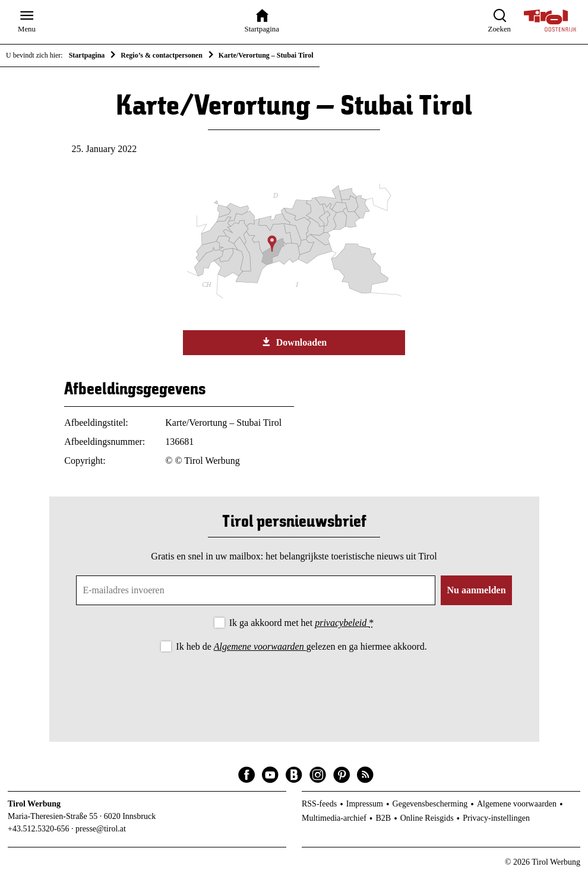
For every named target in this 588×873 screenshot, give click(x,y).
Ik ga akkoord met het (301, 623)
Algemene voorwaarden (260, 646)
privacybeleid (342, 623)
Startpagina (87, 55)
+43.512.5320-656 (39, 829)
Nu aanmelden (476, 590)
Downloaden (294, 342)
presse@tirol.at (101, 829)
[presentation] (294, 687)
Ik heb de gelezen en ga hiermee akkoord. (301, 646)
